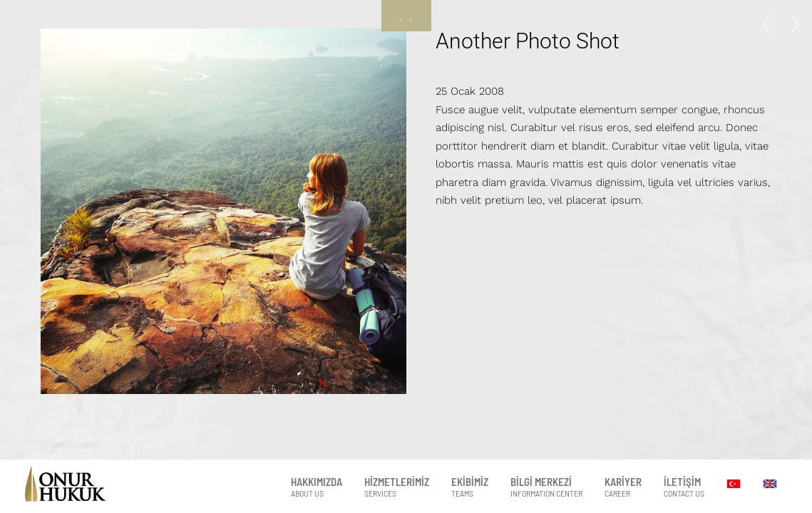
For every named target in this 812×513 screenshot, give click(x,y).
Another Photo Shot (528, 41)
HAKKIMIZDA (317, 487)
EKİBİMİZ (470, 487)
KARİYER (623, 487)
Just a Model (791, 24)
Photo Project (770, 24)
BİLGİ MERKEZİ (546, 487)
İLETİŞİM (684, 487)
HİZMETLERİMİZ (397, 487)
